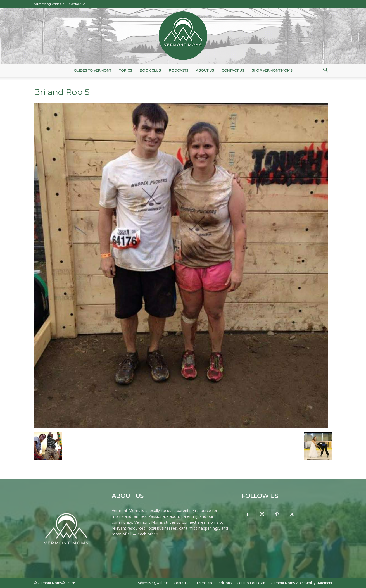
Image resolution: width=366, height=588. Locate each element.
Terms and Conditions (214, 583)
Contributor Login (251, 583)
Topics (125, 70)
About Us (205, 70)
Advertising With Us (49, 4)
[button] (325, 71)
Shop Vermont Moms (272, 70)
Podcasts (178, 70)
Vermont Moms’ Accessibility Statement (301, 583)
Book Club (150, 70)
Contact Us (77, 4)
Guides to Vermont (92, 70)
